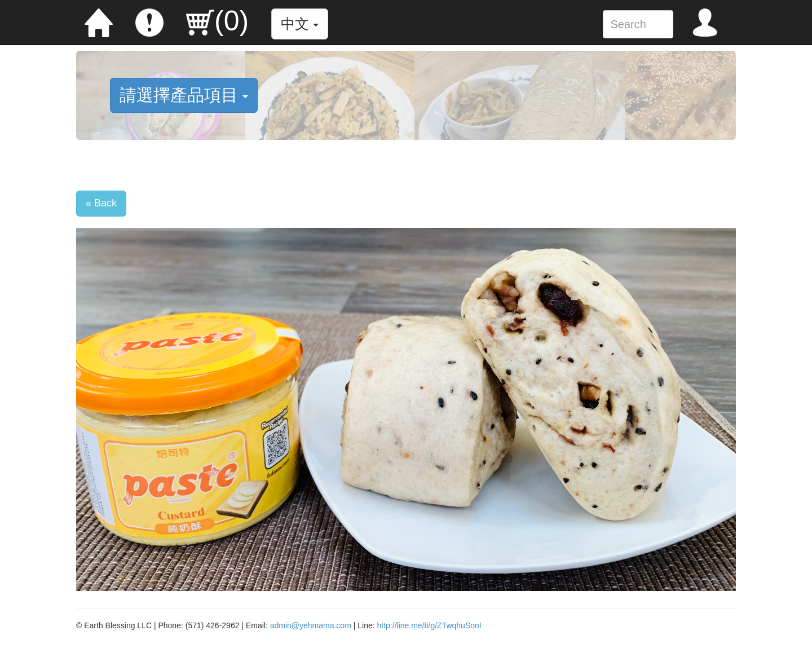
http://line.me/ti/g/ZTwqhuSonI (429, 625)
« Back (101, 203)
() (217, 21)
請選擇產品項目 (184, 95)
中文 (300, 24)
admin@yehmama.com (311, 625)
